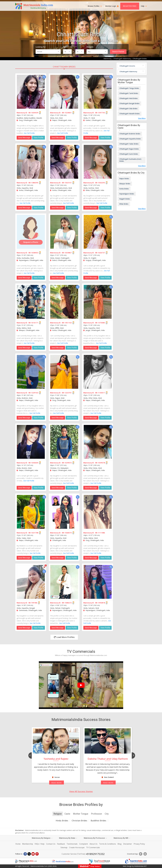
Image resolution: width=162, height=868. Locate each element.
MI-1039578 (100, 463)
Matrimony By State (68, 838)
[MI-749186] (31, 582)
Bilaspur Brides (125, 184)
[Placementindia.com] (26, 861)
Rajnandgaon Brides (127, 194)
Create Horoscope (77, 847)
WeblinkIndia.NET (141, 866)
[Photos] (44, 567)
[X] (29, 854)
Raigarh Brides (125, 199)
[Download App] (141, 854)
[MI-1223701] (64, 372)
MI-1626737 (100, 253)
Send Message (24, 138)
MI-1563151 (67, 183)
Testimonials (72, 844)
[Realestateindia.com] (63, 861)
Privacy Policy (139, 844)
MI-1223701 (67, 393)
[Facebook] (25, 854)
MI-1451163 (67, 323)
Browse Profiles (95, 6)
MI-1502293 (100, 183)
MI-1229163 (33, 393)
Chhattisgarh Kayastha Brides (130, 139)
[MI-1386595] (31, 162)
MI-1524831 (67, 113)
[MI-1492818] (98, 582)
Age (65, 47)
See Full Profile (29, 133)
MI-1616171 (33, 323)
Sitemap (64, 847)
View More (142, 118)
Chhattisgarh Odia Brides (128, 109)
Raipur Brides (124, 179)
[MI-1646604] (31, 442)
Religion (90, 47)
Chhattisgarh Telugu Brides (129, 88)
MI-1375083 (100, 323)
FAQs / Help (40, 844)
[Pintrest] (37, 854)
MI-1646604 (33, 463)
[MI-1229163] (31, 372)
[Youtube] (33, 854)
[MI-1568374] (64, 512)
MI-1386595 (33, 183)
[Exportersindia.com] (136, 861)
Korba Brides (124, 189)
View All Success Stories (81, 791)
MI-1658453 (33, 253)
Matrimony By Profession (95, 838)
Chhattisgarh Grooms (127, 66)
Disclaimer (128, 844)
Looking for (41, 47)
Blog (120, 844)
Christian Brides (79, 821)
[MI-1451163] (64, 302)
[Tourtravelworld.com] (99, 861)
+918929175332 (95, 854)
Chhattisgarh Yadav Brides (129, 144)
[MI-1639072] (64, 442)
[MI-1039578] (98, 442)
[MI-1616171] (31, 302)
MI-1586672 (67, 603)
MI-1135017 (100, 393)
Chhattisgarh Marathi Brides (130, 114)
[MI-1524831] (64, 92)
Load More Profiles (64, 637)
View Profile (38, 138)
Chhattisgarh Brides (64, 67)
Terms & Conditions (107, 844)
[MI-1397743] (98, 92)
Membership (28, 844)
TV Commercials (93, 847)
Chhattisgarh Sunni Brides (129, 154)
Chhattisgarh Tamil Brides (129, 93)
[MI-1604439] (31, 92)
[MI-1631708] (31, 512)
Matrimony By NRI (122, 838)
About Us (93, 844)
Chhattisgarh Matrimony (128, 72)
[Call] (44, 77)
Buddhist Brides (98, 821)
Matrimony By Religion (42, 838)
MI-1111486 (100, 533)
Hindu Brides (62, 821)
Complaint (84, 844)
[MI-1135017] (98, 372)
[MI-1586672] (64, 582)
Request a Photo (31, 242)
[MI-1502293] (98, 162)
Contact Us (51, 844)
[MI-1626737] (98, 232)
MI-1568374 (67, 533)
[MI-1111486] (98, 512)
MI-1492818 (100, 603)
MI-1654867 (67, 253)
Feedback (61, 844)
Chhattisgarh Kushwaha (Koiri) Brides (130, 160)
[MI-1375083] (98, 302)
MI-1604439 (33, 113)
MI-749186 (33, 603)
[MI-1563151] (64, 162)
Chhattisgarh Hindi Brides (129, 98)
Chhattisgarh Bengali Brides (129, 103)
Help (144, 6)
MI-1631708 (33, 533)
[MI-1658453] (31, 232)
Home (18, 844)
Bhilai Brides (124, 204)
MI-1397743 (100, 113)
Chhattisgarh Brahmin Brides (130, 134)
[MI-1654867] (64, 232)
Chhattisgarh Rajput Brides (129, 149)
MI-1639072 (67, 463)
